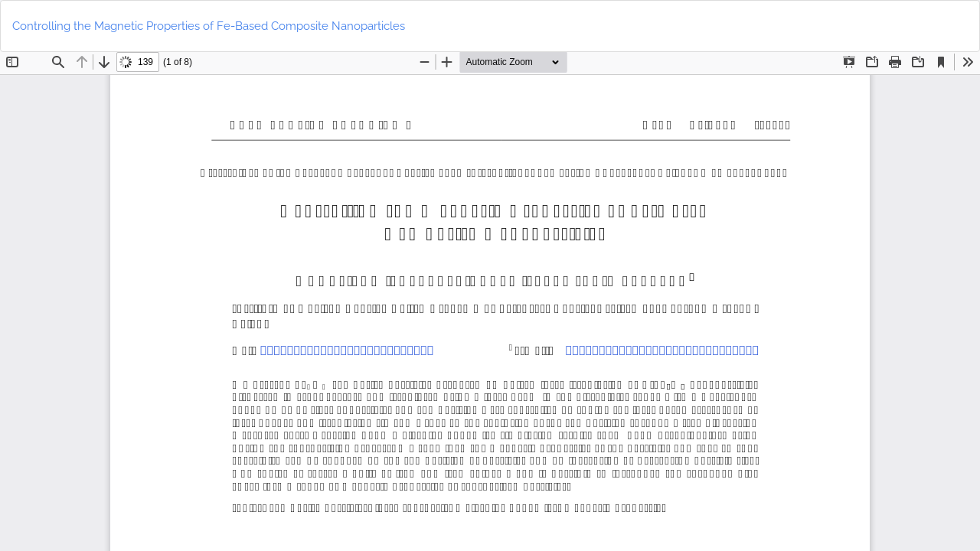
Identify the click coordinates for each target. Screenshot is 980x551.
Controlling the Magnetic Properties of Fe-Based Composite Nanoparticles (209, 26)
